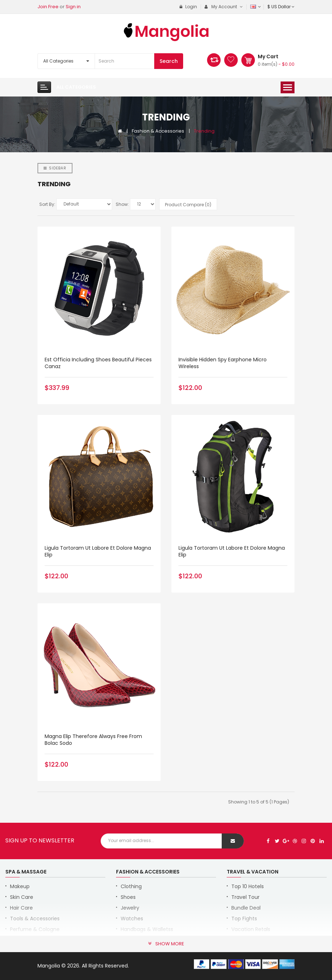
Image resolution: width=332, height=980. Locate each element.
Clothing (131, 886)
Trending (204, 131)
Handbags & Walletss (147, 929)
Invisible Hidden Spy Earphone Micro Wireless (223, 363)
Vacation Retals (251, 929)
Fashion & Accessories (158, 131)
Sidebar (55, 168)
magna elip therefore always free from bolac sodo (93, 740)
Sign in (73, 7)
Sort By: (47, 204)
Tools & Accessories (35, 919)
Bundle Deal (246, 908)
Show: (122, 204)
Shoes (128, 897)
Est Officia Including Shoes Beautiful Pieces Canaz (98, 363)
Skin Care (22, 897)
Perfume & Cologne (35, 929)
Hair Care (21, 908)
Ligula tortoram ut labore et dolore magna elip (98, 551)
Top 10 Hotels (248, 886)
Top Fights (244, 919)
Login (188, 7)
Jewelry (130, 908)
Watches (132, 919)
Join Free (48, 7)
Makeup (20, 886)
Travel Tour (245, 897)
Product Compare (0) (188, 205)
